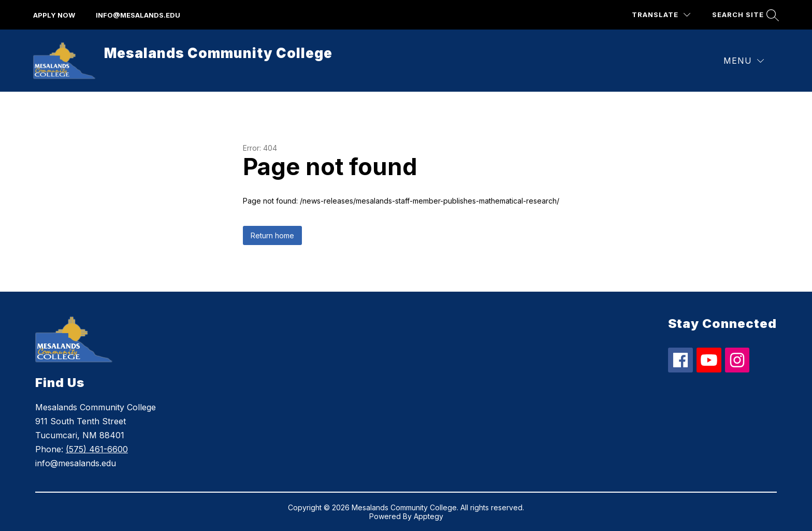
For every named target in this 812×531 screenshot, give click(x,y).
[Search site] (744, 15)
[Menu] (744, 61)
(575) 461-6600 (97, 449)
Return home (272, 235)
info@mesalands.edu (138, 15)
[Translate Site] (661, 15)
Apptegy (429, 516)
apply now (54, 15)
